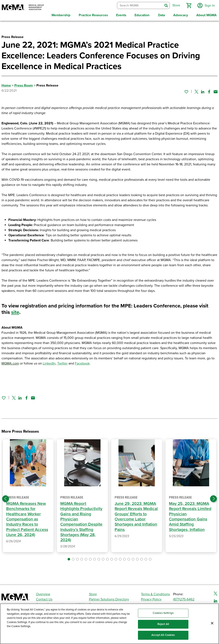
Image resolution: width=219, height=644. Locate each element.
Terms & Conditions (155, 594)
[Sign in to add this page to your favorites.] (186, 91)
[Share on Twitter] (196, 91)
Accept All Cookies (163, 635)
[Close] (212, 623)
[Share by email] (216, 91)
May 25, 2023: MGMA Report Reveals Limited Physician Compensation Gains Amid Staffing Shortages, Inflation (190, 516)
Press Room (24, 85)
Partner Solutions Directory (109, 599)
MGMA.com (10, 363)
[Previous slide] (6, 498)
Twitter (62, 363)
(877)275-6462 (184, 599)
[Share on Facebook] (209, 91)
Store (93, 594)
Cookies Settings (163, 613)
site (15, 312)
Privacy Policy (151, 599)
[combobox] (140, 5)
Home (6, 85)
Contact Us (44, 599)
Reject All (163, 624)
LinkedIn (49, 363)
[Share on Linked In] (203, 91)
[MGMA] (23, 8)
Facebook (82, 363)
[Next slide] (213, 498)
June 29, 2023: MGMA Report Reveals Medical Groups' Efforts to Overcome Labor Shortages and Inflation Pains (136, 516)
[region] (109, 624)
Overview (43, 594)
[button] (188, 5)
